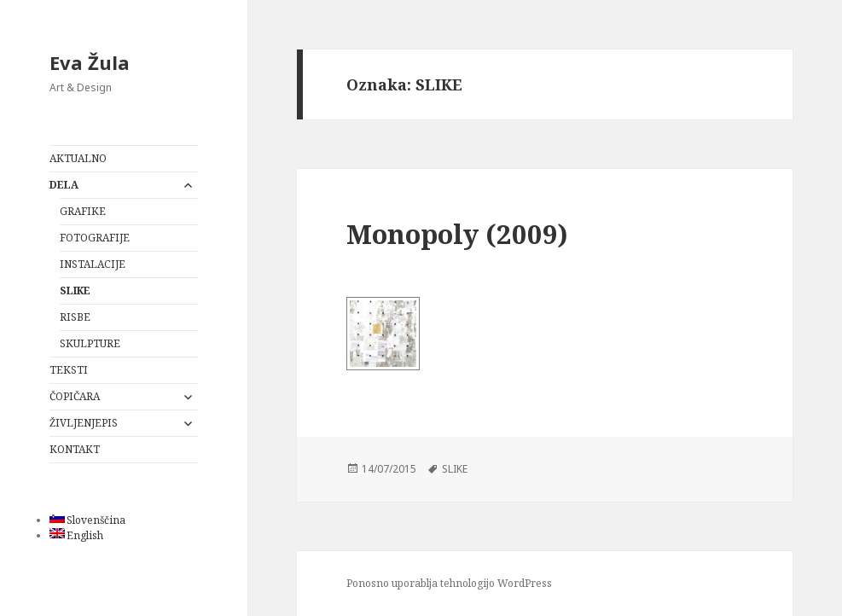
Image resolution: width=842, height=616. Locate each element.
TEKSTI (69, 370)
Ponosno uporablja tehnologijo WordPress (449, 583)
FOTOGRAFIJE (95, 238)
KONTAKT (75, 449)
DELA (64, 185)
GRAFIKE (83, 211)
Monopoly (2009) (457, 234)
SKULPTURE (90, 343)
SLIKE (75, 291)
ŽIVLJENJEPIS (84, 423)
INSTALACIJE (93, 264)
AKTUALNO (78, 158)
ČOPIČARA (75, 396)
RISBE (75, 317)
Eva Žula (90, 62)
